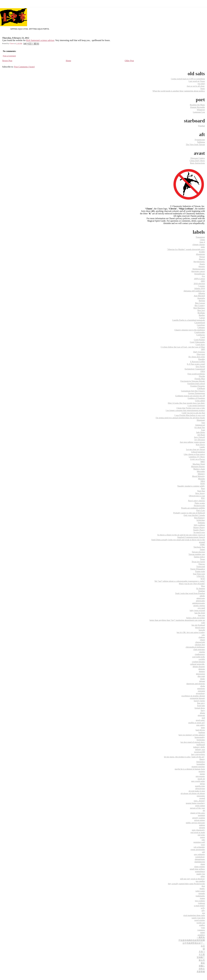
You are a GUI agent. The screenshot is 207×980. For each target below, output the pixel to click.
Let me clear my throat (195, 449)
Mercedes (201, 471)
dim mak (201, 676)
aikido (202, 596)
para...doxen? (199, 801)
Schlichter (201, 520)
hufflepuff (201, 745)
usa (203, 913)
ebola (203, 686)
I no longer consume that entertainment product (185, 410)
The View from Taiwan (195, 144)
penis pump (200, 806)
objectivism (200, 788)
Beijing (202, 301)
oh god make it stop (197, 791)
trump (202, 898)
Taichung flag (199, 547)
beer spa (201, 615)
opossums (201, 796)
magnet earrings (198, 766)
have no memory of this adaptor (192, 735)
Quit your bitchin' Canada (194, 515)
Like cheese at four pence (194, 454)
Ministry (201, 474)
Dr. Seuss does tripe (197, 357)
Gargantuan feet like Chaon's (193, 391)
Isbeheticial (200, 425)
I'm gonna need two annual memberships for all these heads (180, 418)
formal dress (200, 708)
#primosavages (199, 269)
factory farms (199, 701)
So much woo (199, 532)
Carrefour (201, 325)
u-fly (203, 908)
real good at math (198, 832)
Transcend (201, 566)
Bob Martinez (199, 308)
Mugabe (201, 479)
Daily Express (199, 352)
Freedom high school (196, 383)
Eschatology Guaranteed (195, 369)
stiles (203, 876)
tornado (202, 893)
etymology (200, 693)
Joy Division (200, 440)
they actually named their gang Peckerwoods (186, 884)
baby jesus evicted (197, 610)
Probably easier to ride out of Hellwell (189, 513)
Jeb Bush (201, 435)
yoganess (201, 930)
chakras (202, 637)
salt (203, 852)
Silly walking (199, 525)
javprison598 (199, 752)
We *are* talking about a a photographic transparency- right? (180, 581)
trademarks (200, 896)
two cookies (200, 901)
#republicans (200, 274)
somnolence (200, 871)
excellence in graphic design (193, 696)
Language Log (199, 112)
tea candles (200, 881)
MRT (203, 462)
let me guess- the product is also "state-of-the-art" (184, 757)
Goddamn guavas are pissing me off (190, 396)
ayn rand (201, 608)
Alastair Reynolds (197, 107)
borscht (202, 630)
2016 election (199, 283)
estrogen (201, 691)
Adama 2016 (200, 288)
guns (203, 727)
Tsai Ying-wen (199, 574)
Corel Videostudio (197, 342)
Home (68, 61)
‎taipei (203, 932)
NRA (203, 481)
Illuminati (201, 420)
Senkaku (201, 523)
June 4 (202, 242)
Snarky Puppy (199, 530)
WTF (203, 579)
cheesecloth (200, 642)
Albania (202, 293)
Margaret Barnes (198, 466)
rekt (203, 840)
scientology (200, 857)
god (203, 718)
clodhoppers (200, 654)
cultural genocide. (197, 664)
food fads (201, 705)
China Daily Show (197, 161)
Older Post (129, 61)
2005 (203, 281)
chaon (202, 640)
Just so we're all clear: (196, 86)
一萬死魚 (201, 937)
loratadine (201, 764)
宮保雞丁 (201, 957)
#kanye (202, 259)
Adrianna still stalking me (194, 291)
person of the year (197, 808)
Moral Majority (198, 476)
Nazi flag (201, 491)
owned (202, 798)
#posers (202, 266)
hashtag (202, 732)
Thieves (202, 564)
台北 (203, 946)
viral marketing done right (194, 915)
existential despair (197, 698)
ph (204, 810)
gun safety (201, 725)
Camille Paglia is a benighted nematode (188, 320)
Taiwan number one (197, 554)
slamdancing (200, 862)
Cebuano (201, 327)
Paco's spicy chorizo (196, 501)
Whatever (201, 110)
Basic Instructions (197, 163)
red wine (201, 835)
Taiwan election (198, 552)
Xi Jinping (200, 588)
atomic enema (199, 605)
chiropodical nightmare (195, 647)
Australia (201, 298)
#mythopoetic (199, 262)
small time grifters (197, 869)
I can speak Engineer (196, 405)
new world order (198, 781)
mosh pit (201, 779)
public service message (195, 823)
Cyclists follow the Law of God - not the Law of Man (183, 347)
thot (203, 886)
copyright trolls (199, 657)
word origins (200, 920)
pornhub (201, 815)
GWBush (201, 388)
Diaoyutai (201, 354)
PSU (203, 498)
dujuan (202, 681)
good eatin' (200, 720)
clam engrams (199, 649)
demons (202, 669)
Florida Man (200, 379)
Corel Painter (199, 340)
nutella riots (200, 786)
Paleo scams (200, 503)
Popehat (202, 126)
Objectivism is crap (197, 496)
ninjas (202, 784)
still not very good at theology (192, 879)
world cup (201, 923)
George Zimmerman (196, 393)
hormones (201, 740)
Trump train (200, 571)
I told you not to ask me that (193, 413)
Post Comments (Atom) (24, 67)
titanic (202, 888)
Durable (202, 359)
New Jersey (200, 493)
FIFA (203, 371)
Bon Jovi (201, 310)
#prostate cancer (198, 271)
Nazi (203, 488)
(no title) (201, 84)
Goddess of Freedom (196, 398)
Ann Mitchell (199, 296)
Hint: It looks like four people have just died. (186, 403)
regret (202, 837)
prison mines (200, 820)
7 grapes (201, 286)
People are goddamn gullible (193, 508)
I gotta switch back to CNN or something (188, 79)
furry (203, 710)
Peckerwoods (199, 505)
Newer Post (7, 61)
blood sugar (200, 627)
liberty (202, 759)
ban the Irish (200, 613)
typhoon (201, 903)
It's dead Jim (200, 427)
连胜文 (202, 969)
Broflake (201, 313)
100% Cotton (199, 279)
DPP (203, 349)
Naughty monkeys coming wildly (191, 486)
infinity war (200, 749)
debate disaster (199, 666)
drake (203, 679)
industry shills (199, 747)
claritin (202, 652)
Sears (203, 88)
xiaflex (202, 925)
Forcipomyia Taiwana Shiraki (193, 381)
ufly (203, 910)
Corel (203, 337)
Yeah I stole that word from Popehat (190, 593)
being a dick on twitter (196, 618)
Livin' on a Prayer (197, 459)
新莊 (203, 963)
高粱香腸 (201, 972)
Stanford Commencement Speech (191, 537)
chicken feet (200, 645)
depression (200, 674)
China (202, 240)
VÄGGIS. (201, 576)
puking (202, 825)
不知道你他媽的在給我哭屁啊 (192, 940)
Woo (203, 586)
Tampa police (199, 557)
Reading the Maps (197, 105)
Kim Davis (200, 444)
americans (201, 598)
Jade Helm (200, 432)
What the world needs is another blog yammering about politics (179, 91)
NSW (203, 483)
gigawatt (201, 715)
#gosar (202, 257)
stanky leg (201, 874)
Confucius (201, 335)
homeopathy (200, 737)
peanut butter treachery (195, 803)
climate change (199, 244)
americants (200, 601)
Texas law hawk (198, 562)
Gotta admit (200, 401)
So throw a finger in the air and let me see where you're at (181, 535)
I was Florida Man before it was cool (190, 415)
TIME (202, 544)
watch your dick (198, 918)
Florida (202, 376)
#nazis (202, 264)
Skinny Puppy (199, 527)
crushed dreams (198, 662)
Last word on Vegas (197, 81)
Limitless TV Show (197, 457)
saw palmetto (199, 854)
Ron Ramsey (200, 518)
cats (203, 635)
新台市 (202, 960)
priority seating (199, 818)
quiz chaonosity (198, 830)
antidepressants (199, 603)
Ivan (203, 430)
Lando (202, 447)
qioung (202, 827)
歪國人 (202, 966)
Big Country (200, 305)
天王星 (202, 954)
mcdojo (202, 771)
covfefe (202, 659)
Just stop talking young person (192, 442)
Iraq (203, 423)
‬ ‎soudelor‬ (201, 935)
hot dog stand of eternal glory (193, 742)
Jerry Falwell (199, 437)
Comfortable (200, 332)
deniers (202, 671)
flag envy (201, 703)
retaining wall (199, 842)
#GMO (202, 252)
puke (203, 247)
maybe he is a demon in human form (190, 769)
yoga (203, 927)
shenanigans (200, 859)
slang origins (200, 866)
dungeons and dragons (196, 684)
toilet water (200, 891)
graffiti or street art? (197, 723)
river (203, 845)
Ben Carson (200, 303)
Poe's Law (201, 510)
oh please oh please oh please (193, 793)
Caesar (202, 318)
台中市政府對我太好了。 (194, 943)
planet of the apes (198, 813)
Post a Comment (9, 56)
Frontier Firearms (198, 386)
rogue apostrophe (198, 849)
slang (203, 864)
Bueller (202, 315)
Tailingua (201, 142)
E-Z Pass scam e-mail (196, 364)
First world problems (196, 374)
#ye (203, 276)
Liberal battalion (198, 452)
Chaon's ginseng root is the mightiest (190, 330)
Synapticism (200, 140)
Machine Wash (199, 464)
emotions (201, 688)
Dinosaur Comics (198, 158)
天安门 (202, 952)
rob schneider (199, 847)
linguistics (201, 762)
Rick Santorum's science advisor (40, 40)
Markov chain (199, 469)
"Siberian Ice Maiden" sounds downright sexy (186, 249)
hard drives (200, 730)
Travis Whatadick (198, 569)
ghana (202, 713)
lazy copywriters (198, 754)
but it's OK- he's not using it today (191, 632)
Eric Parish (200, 366)
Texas (202, 559)
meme (202, 774)
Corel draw (200, 344)
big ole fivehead (198, 625)
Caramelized (200, 322)
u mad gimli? (199, 906)
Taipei (202, 549)
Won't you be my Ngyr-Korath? (192, 584)
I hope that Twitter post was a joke (191, 408)
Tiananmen (200, 237)
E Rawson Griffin (198, 362)
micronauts (200, 776)
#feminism (200, 254)
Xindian (202, 591)
